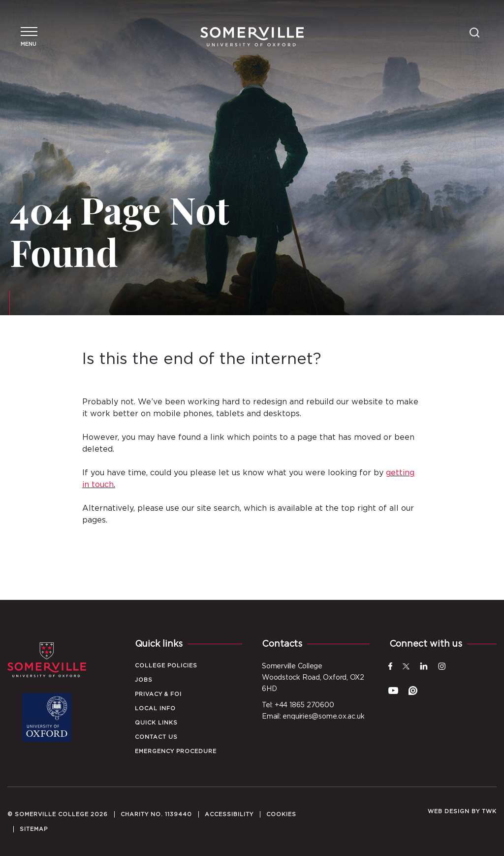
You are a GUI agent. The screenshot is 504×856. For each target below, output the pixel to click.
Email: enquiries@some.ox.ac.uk (313, 717)
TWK (489, 811)
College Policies (166, 666)
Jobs (144, 680)
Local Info (155, 708)
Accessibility (229, 814)
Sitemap (34, 829)
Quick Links (156, 723)
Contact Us (156, 737)
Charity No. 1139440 (156, 814)
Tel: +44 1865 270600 (298, 705)
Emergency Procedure (176, 751)
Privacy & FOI (158, 694)
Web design (449, 811)
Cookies (281, 814)
